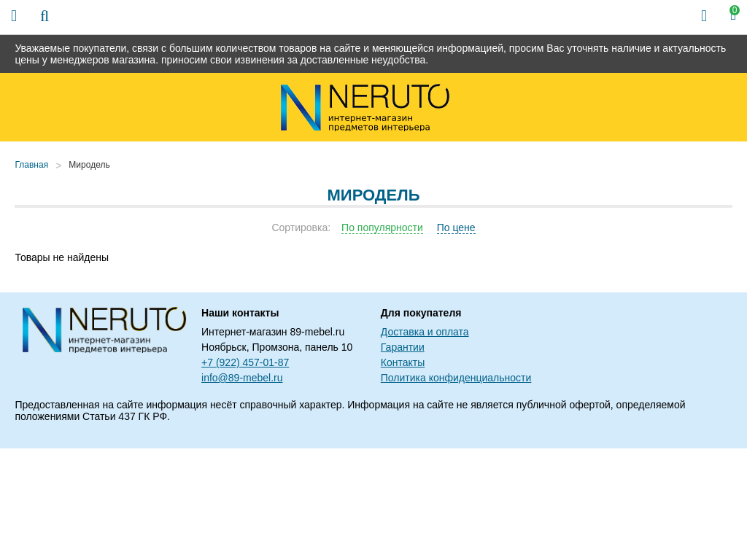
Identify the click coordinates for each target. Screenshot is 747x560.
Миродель (89, 165)
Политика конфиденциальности (456, 378)
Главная (31, 165)
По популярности (382, 227)
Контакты (403, 362)
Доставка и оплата (425, 332)
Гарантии (403, 347)
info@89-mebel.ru (242, 378)
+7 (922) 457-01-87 (245, 362)
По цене (456, 227)
